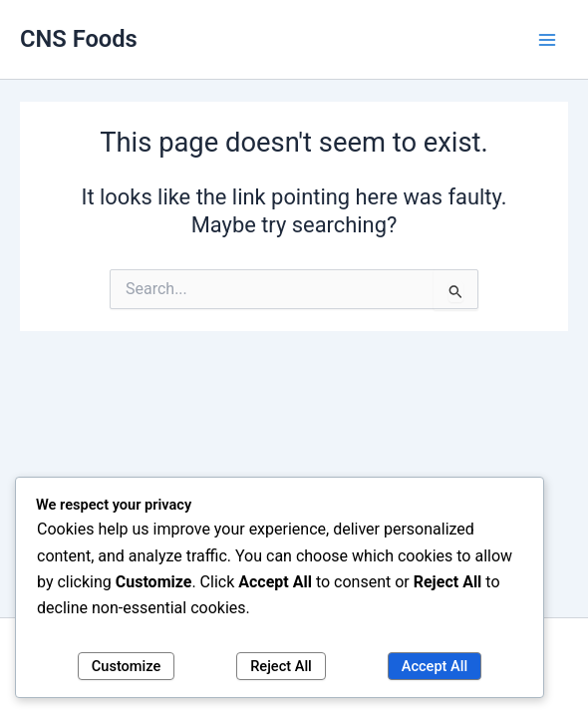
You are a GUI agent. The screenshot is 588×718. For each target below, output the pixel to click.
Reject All (281, 666)
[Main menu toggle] (547, 40)
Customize (127, 666)
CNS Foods (79, 39)
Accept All (435, 666)
